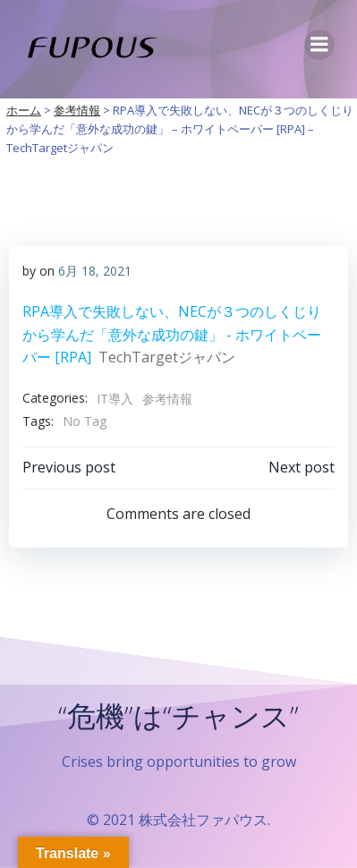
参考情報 (167, 399)
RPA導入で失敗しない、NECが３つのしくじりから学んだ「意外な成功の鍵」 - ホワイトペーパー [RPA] (172, 334)
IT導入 (115, 399)
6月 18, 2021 (95, 271)
